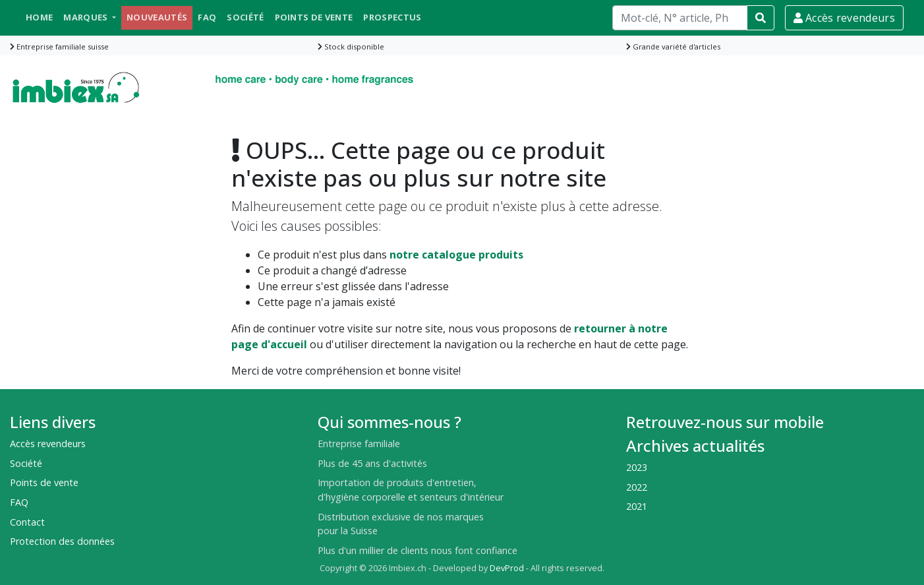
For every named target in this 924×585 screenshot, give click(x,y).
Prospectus (392, 17)
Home (39, 17)
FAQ (207, 17)
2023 (637, 467)
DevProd (507, 568)
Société (245, 17)
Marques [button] (87, 17)
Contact (27, 522)
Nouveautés (157, 17)
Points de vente (314, 17)
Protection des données (62, 541)
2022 (637, 487)
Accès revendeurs (844, 18)
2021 (637, 506)
